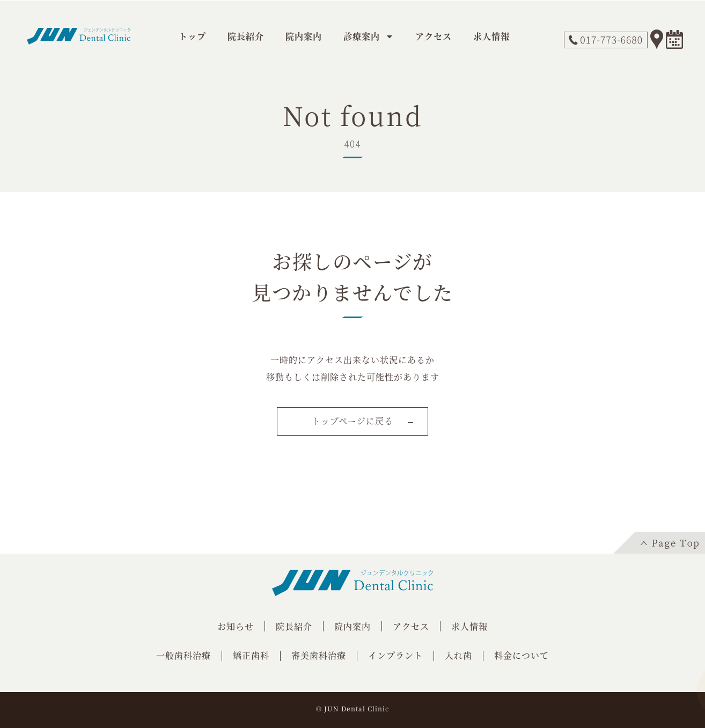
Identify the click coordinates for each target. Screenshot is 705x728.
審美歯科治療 (319, 655)
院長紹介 (246, 36)
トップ (192, 36)
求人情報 (491, 36)
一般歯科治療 (183, 655)
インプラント (395, 655)
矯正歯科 (251, 655)
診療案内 (369, 36)
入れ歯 (458, 655)
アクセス (434, 36)
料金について (522, 655)
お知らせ (236, 626)
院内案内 (304, 36)
